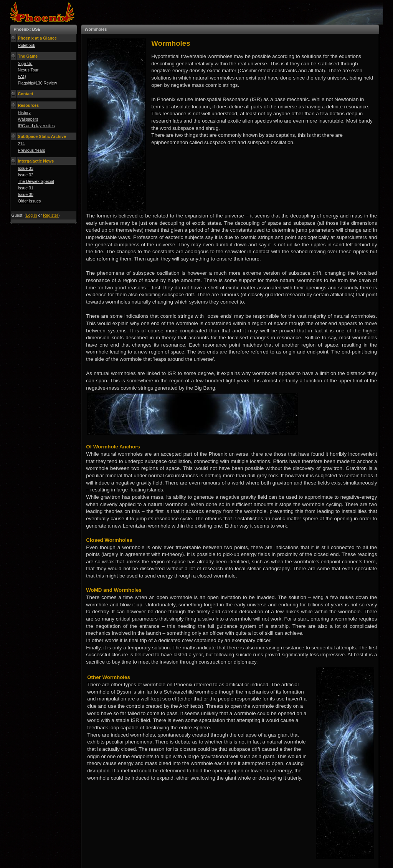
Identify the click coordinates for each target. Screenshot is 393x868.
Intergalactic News (36, 161)
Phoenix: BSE (27, 29)
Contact (26, 94)
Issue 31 (26, 188)
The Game (28, 56)
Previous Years (32, 150)
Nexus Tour (28, 70)
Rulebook (27, 45)
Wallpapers (28, 119)
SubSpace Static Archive (42, 136)
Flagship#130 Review (38, 83)
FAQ (22, 76)
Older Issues (30, 201)
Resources (29, 105)
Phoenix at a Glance (37, 38)
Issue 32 (26, 175)
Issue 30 (26, 194)
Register (51, 215)
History (24, 113)
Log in (32, 215)
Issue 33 (26, 168)
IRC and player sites (36, 126)
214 (21, 144)
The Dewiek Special (36, 181)
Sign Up (25, 63)
